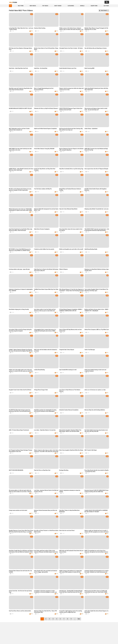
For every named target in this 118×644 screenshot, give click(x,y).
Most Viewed (58, 6)
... (75, 619)
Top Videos (45, 6)
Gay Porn (106, 6)
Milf (13, 2)
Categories (71, 6)
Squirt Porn (94, 6)
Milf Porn (21, 6)
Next (79, 619)
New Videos (33, 6)
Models (82, 6)
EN (10, 6)
